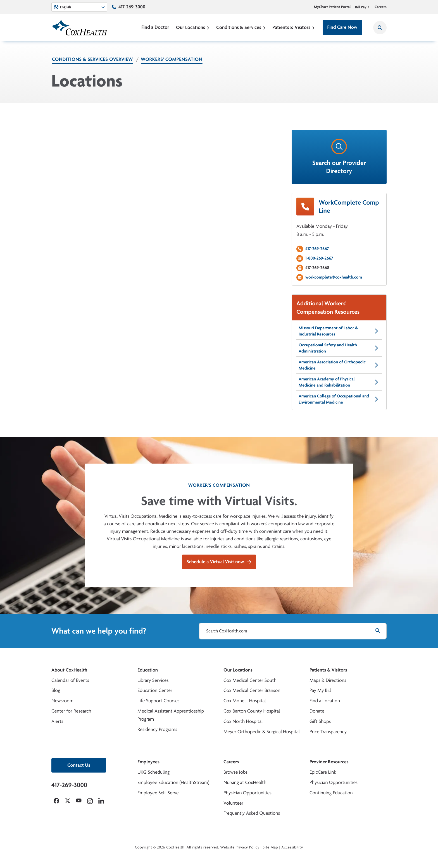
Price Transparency (328, 732)
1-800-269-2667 (319, 258)
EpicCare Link (323, 772)
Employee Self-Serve (158, 793)
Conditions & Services (241, 27)
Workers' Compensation (172, 59)
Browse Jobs (235, 772)
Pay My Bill (320, 690)
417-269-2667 (317, 249)
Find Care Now (342, 27)
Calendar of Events (70, 680)
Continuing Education (331, 793)
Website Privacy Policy (240, 847)
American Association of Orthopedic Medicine (339, 365)
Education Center (155, 690)
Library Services (153, 680)
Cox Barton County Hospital (252, 711)
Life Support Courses (159, 701)
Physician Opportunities (247, 793)
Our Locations (193, 27)
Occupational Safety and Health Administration (339, 348)
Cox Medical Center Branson (252, 690)
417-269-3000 (132, 7)
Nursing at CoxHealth (245, 782)
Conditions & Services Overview (92, 59)
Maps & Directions (328, 680)
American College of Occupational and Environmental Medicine (339, 399)
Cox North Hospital (243, 721)
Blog (56, 690)
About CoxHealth (69, 670)
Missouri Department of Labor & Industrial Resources (339, 331)
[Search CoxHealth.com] (293, 631)
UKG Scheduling (153, 772)
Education (148, 670)
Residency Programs (157, 729)
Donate (317, 711)
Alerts (57, 721)
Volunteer (233, 803)
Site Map (271, 847)
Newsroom (62, 701)
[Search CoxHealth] (380, 28)
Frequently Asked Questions (252, 813)
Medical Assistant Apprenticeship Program (171, 715)
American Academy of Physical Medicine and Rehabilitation (339, 382)
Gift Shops (320, 721)
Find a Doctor (155, 27)
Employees (148, 762)
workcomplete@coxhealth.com (334, 277)
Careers (381, 7)
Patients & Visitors (294, 27)
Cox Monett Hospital (245, 701)
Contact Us (79, 765)
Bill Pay (363, 7)
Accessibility (292, 847)
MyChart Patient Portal (332, 7)
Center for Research (71, 711)
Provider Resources (329, 762)
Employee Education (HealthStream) (173, 782)
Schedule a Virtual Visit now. (219, 562)
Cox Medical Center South (250, 680)
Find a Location (325, 701)
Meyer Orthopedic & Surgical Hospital (262, 732)
